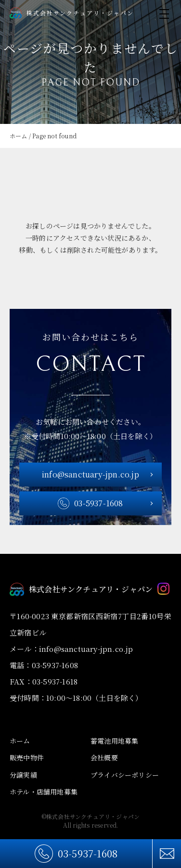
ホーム (20, 741)
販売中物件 (27, 758)
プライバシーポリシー (125, 775)
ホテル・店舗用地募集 (44, 792)
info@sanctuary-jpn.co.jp (90, 474)
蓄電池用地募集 (114, 741)
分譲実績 (23, 775)
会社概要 (104, 758)
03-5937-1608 (88, 853)
